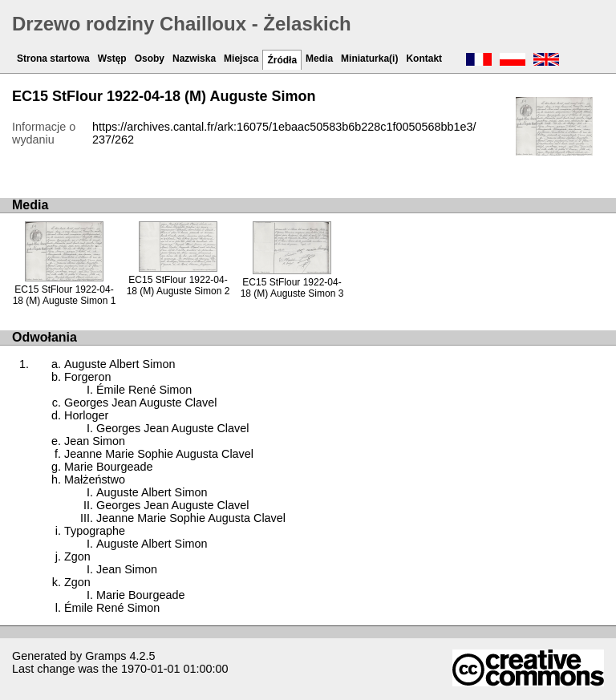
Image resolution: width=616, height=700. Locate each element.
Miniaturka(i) (369, 59)
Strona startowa (53, 59)
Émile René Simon (144, 390)
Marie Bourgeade (108, 467)
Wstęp (112, 59)
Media (319, 59)
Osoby (150, 59)
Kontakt (424, 59)
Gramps (105, 656)
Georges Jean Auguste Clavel (140, 403)
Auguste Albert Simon (120, 364)
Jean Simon (95, 441)
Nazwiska (194, 59)
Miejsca (241, 59)
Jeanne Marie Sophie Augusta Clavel (159, 454)
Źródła (282, 60)
